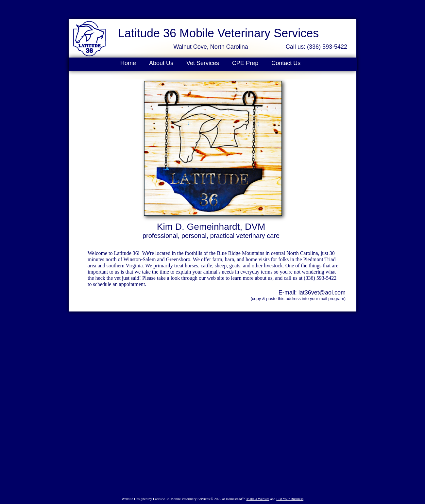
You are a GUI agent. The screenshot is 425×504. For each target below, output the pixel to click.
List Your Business (290, 499)
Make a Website (258, 499)
